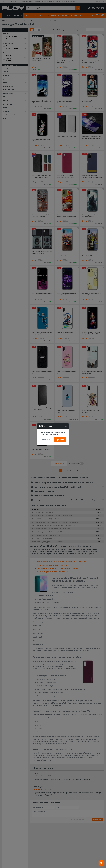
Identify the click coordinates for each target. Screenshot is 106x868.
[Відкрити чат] (101, 863)
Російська (46, 440)
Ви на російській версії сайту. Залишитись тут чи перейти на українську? (53, 433)
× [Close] (66, 426)
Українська (60, 440)
